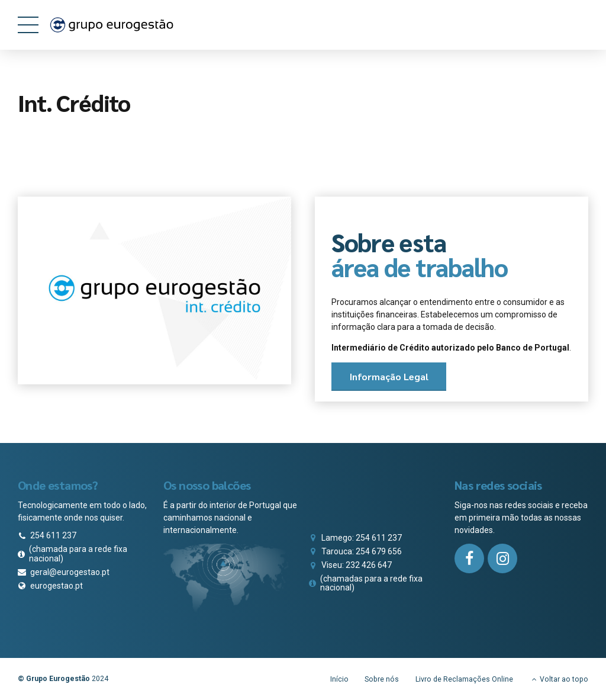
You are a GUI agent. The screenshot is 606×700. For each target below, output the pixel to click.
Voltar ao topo (564, 679)
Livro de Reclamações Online (464, 679)
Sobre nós (382, 679)
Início (339, 679)
